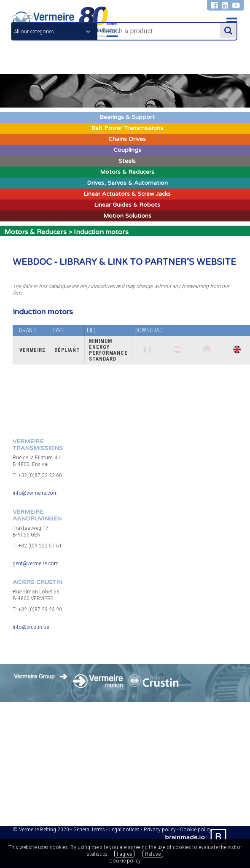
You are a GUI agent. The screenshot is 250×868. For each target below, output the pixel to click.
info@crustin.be (31, 627)
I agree (124, 854)
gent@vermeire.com (36, 563)
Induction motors (101, 232)
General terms (89, 829)
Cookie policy (125, 860)
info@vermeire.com (35, 493)
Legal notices (124, 829)
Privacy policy (160, 829)
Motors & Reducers (35, 232)
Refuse (153, 854)
